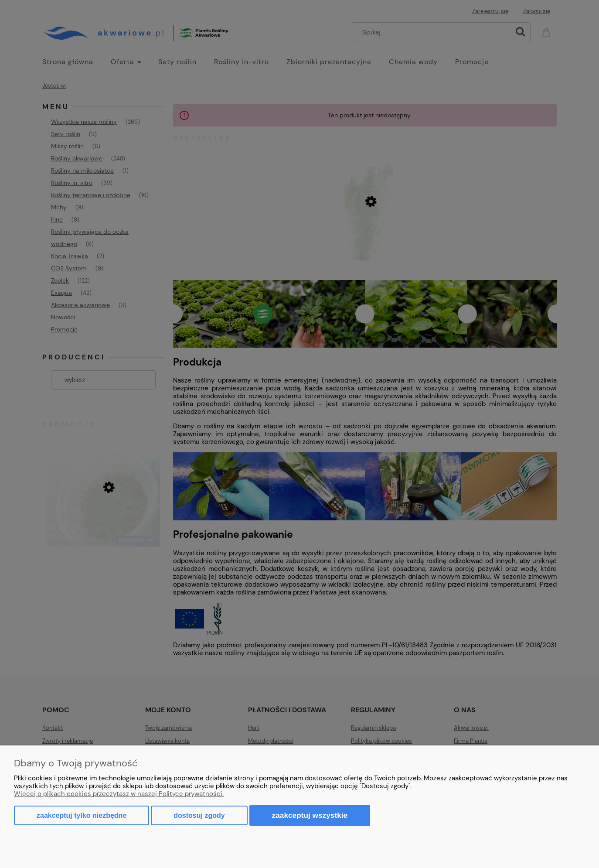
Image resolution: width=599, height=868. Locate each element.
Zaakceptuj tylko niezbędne (82, 815)
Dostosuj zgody (199, 815)
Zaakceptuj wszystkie (310, 815)
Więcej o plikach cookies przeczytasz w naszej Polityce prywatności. (119, 794)
